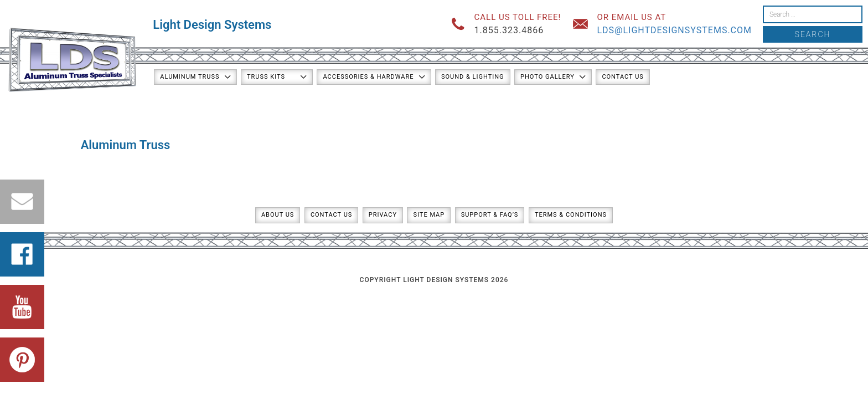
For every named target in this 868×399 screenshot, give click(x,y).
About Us (278, 215)
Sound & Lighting (473, 77)
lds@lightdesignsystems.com (674, 30)
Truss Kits (266, 77)
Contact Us (622, 77)
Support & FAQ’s (490, 215)
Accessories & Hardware (368, 77)
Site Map (429, 215)
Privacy (383, 215)
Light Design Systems (212, 25)
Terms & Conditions (571, 215)
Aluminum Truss (190, 77)
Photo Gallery (547, 77)
